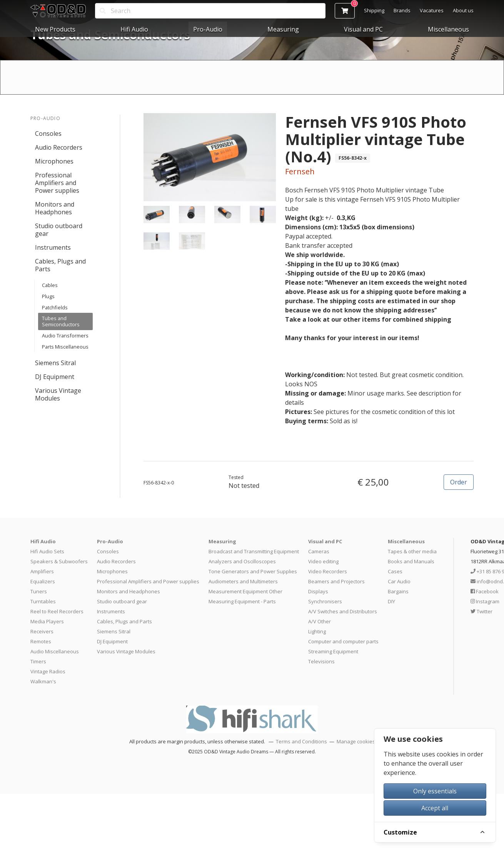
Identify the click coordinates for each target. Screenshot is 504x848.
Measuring (283, 29)
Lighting (317, 631)
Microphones (54, 161)
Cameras (319, 551)
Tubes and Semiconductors (61, 321)
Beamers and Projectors (336, 581)
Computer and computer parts (343, 641)
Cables (50, 285)
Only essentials (435, 791)
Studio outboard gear (59, 230)
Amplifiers (42, 571)
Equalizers (43, 581)
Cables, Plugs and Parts (60, 265)
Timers (38, 661)
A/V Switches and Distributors (343, 611)
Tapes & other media (412, 551)
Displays (318, 591)
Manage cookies (356, 741)
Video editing (323, 561)
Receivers (42, 631)
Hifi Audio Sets (47, 551)
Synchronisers (325, 601)
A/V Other (320, 621)
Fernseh (300, 171)
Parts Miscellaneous (65, 347)
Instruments (53, 247)
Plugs (48, 296)
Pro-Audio (208, 29)
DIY (391, 601)
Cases (395, 571)
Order (459, 482)
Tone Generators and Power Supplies (253, 571)
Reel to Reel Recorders (57, 611)
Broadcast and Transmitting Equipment (254, 551)
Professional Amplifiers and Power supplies (57, 183)
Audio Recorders (59, 147)
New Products (55, 29)
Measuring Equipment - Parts (242, 601)
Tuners (39, 591)
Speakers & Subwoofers (59, 561)
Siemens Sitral (55, 363)
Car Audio (399, 581)
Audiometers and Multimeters (243, 581)
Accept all (435, 808)
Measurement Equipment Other (245, 591)
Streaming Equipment (333, 651)
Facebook (485, 591)
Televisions (321, 661)
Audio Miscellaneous (55, 651)
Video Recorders (328, 571)
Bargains (398, 591)
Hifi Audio (134, 29)
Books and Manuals (411, 561)
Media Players (47, 621)
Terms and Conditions (301, 741)
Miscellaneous (448, 29)
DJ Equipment (55, 377)
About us (463, 10)
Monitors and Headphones (55, 208)
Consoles (48, 134)
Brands (402, 10)
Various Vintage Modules (58, 394)
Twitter (481, 611)
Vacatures (432, 10)
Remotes (41, 641)
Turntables (43, 601)
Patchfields (55, 307)
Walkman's (43, 681)
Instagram (485, 601)
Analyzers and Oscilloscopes (242, 561)
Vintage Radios (48, 671)
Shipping (374, 10)
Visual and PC (363, 29)
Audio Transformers (65, 336)
